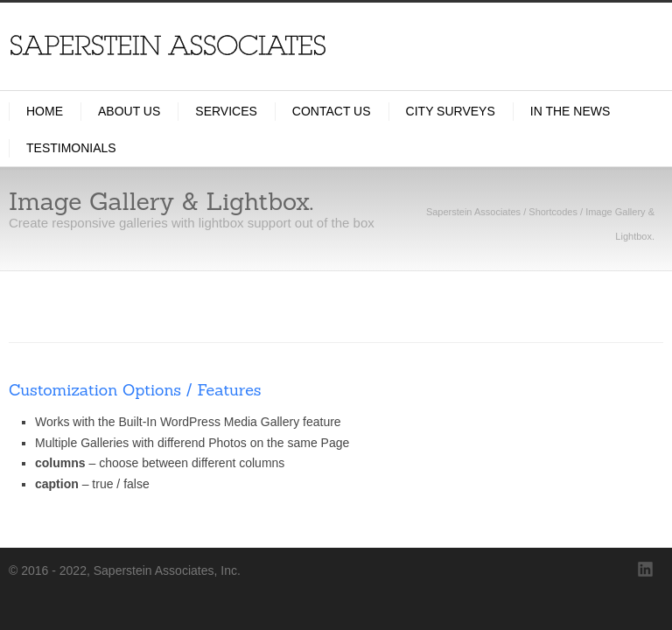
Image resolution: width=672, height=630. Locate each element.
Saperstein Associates (473, 212)
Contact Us (332, 111)
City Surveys (451, 111)
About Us (129, 111)
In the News (570, 111)
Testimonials (71, 148)
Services (226, 111)
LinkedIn (646, 570)
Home (45, 111)
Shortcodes (553, 212)
